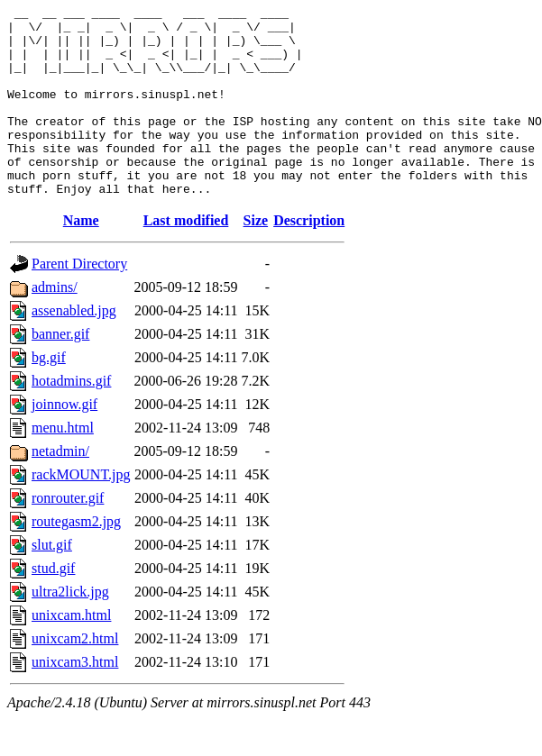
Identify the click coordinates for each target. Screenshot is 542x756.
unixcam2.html (75, 676)
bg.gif (49, 395)
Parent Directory (79, 301)
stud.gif (53, 606)
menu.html (63, 465)
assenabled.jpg (74, 348)
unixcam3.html (75, 700)
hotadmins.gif (71, 419)
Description (309, 258)
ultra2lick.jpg (70, 629)
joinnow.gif (64, 442)
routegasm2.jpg (76, 559)
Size (256, 258)
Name (81, 258)
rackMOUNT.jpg (81, 512)
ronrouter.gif (68, 536)
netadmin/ (60, 489)
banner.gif (60, 372)
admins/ (55, 325)
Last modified (186, 258)
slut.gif (52, 583)
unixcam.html (71, 653)
